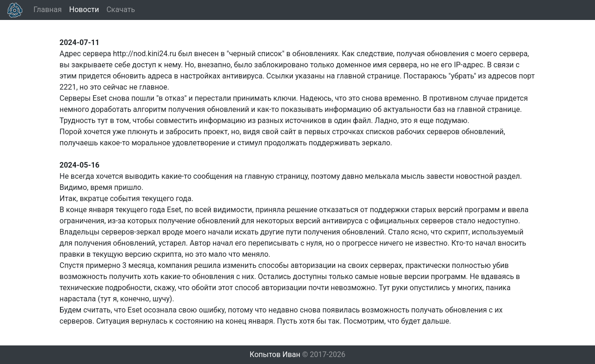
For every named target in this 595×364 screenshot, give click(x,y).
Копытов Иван (275, 354)
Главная (48, 10)
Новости (84, 10)
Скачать (121, 10)
